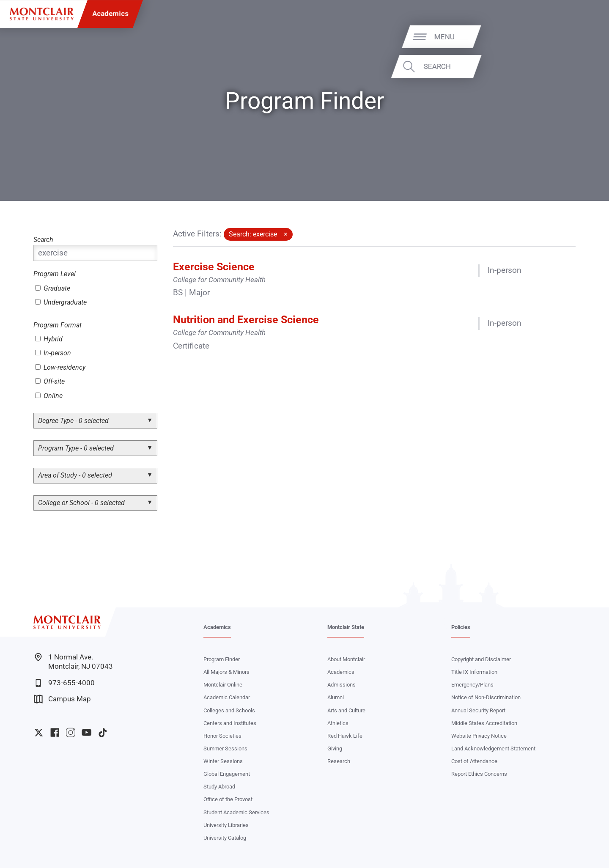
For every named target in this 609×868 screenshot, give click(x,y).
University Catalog (225, 838)
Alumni (336, 697)
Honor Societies (222, 736)
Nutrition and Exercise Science (246, 320)
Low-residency (60, 367)
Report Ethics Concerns (479, 774)
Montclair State (346, 627)
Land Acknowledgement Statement (493, 749)
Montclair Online (223, 685)
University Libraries (226, 825)
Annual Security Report (478, 710)
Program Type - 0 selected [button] (76, 448)
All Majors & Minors (226, 672)
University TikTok (103, 732)
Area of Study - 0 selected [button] (75, 475)
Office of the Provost (228, 799)
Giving (335, 749)
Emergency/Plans (472, 685)
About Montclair (346, 659)
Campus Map (62, 699)
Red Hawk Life (345, 736)
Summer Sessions (225, 749)
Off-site (50, 381)
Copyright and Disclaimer (481, 659)
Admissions (342, 685)
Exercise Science (214, 267)
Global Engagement (227, 774)
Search (574, 66)
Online (49, 396)
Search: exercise (253, 234)
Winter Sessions (223, 761)
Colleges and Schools (229, 710)
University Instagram (70, 732)
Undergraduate (61, 302)
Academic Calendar (227, 697)
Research (339, 761)
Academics (110, 14)
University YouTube (86, 732)
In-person (53, 353)
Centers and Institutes (230, 723)
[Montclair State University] (42, 14)
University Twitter (39, 732)
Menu (582, 36)
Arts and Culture (346, 710)
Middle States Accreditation (484, 723)
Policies (461, 627)
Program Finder (222, 659)
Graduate (53, 288)
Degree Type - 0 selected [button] (73, 421)
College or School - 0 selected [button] (81, 503)
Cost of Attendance (474, 761)
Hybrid (49, 339)
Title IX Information (474, 672)
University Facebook (55, 732)
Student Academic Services (236, 812)
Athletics (338, 723)
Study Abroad (219, 787)
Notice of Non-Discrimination (486, 697)
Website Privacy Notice (479, 736)
